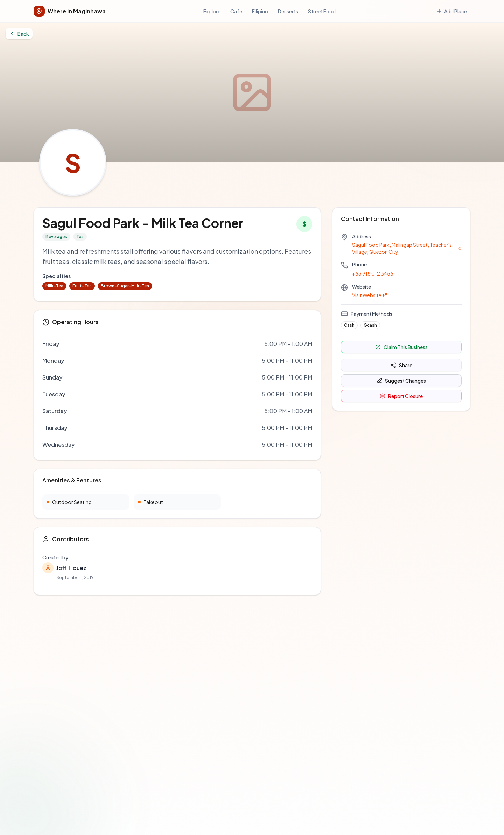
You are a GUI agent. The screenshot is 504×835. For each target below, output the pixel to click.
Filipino (40, 22)
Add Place (20, 31)
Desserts (58, 22)
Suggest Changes (53, 365)
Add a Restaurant (36, 449)
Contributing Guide (39, 489)
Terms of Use (32, 516)
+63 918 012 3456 (23, 296)
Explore (12, 22)
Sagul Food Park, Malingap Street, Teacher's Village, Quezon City (81, 274)
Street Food (81, 22)
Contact (33, 546)
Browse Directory (37, 443)
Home (24, 437)
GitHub (15, 409)
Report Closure (97, 365)
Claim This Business (30, 354)
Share (16, 364)
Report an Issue (34, 483)
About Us (14, 546)
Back (15, 64)
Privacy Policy (33, 523)
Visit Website (22, 322)
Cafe (26, 22)
